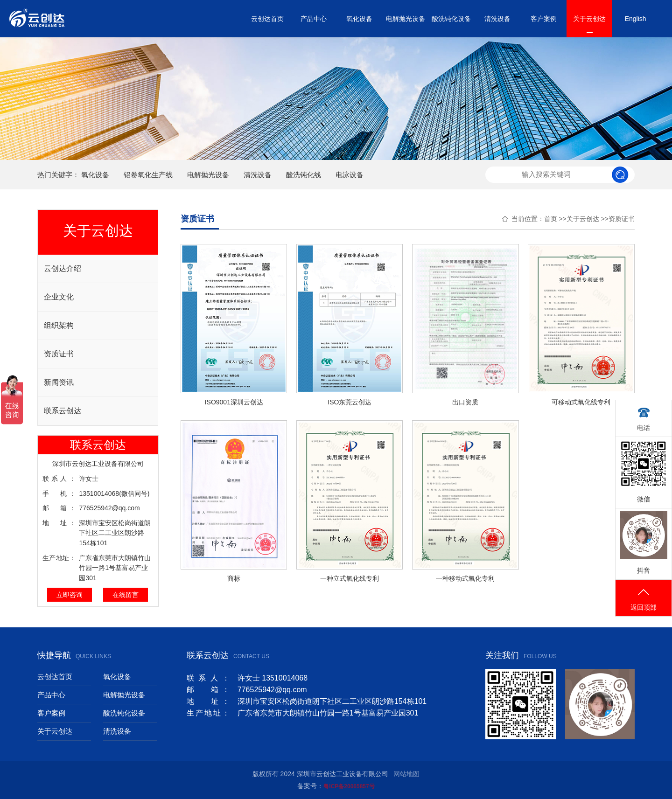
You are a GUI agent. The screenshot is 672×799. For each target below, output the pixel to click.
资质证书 (59, 354)
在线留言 (126, 595)
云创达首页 (267, 19)
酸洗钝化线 (304, 175)
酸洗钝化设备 (451, 19)
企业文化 (59, 297)
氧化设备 (359, 19)
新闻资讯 (59, 382)
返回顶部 (644, 599)
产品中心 (314, 19)
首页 (551, 219)
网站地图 (406, 774)
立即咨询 (70, 595)
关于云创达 (589, 19)
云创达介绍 (63, 268)
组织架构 (59, 325)
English (636, 19)
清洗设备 (497, 19)
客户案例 (544, 19)
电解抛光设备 (406, 19)
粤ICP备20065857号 (349, 786)
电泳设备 (350, 175)
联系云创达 (63, 411)
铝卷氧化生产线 (148, 175)
